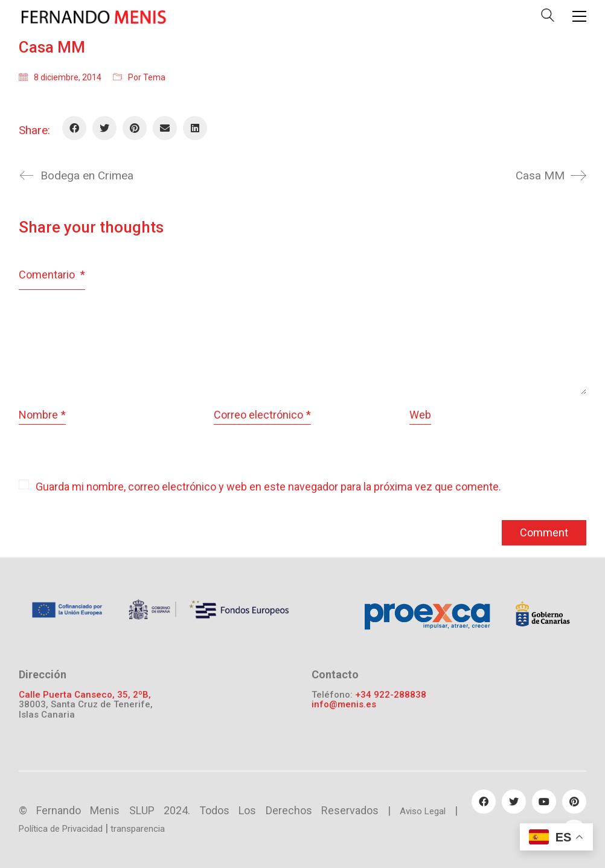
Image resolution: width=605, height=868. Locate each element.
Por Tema (147, 77)
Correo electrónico (262, 415)
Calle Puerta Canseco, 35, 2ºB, (85, 695)
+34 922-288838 (391, 695)
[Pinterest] (135, 128)
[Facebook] (74, 128)
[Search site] (548, 18)
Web (420, 415)
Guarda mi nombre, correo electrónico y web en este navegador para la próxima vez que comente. (268, 487)
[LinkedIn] (195, 128)
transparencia (138, 829)
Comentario (52, 275)
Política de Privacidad (61, 829)
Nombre (42, 415)
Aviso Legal (423, 811)
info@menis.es (344, 705)
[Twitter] (104, 128)
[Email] (165, 128)
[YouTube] (544, 802)
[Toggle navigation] (579, 16)
